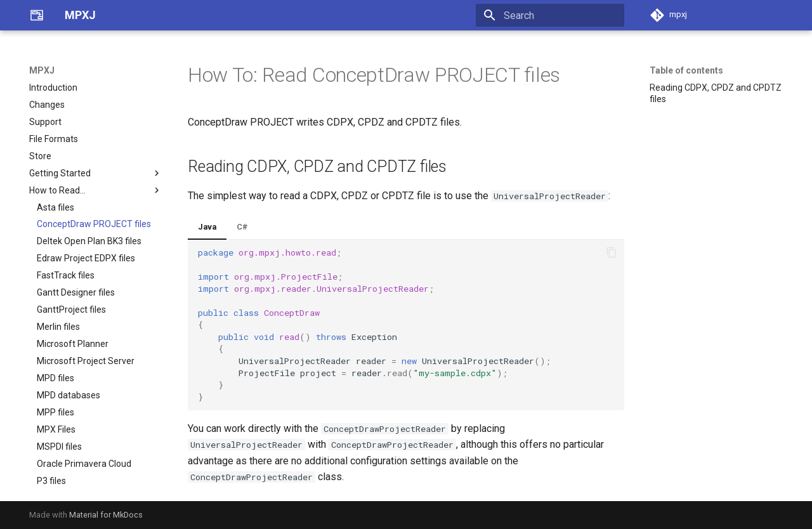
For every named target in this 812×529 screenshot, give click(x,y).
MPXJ (42, 70)
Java (207, 227)
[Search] (550, 15)
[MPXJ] (37, 15)
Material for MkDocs (106, 515)
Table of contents (686, 70)
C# (242, 227)
